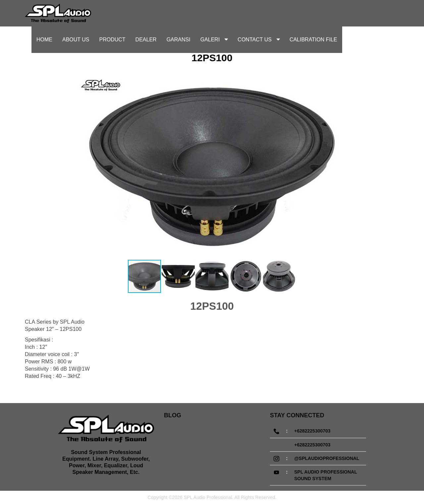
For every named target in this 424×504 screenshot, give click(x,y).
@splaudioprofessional (327, 458)
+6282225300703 (312, 431)
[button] (372, 166)
